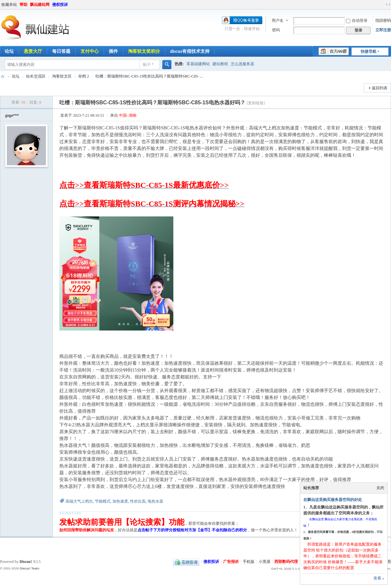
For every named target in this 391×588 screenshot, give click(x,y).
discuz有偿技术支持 (190, 51)
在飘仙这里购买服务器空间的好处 (333, 500)
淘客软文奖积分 (144, 51)
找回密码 (383, 21)
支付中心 (90, 51)
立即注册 (383, 30)
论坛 (16, 76)
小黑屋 (265, 562)
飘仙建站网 (40, 5)
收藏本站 (9, 5)
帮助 (23, 5)
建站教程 (220, 64)
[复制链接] (256, 103)
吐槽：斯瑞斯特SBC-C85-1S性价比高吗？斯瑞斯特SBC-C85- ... (149, 76)
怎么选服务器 (242, 64)
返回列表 (380, 88)
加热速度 (120, 501)
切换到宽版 (388, 5)
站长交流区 (36, 76)
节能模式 (103, 501)
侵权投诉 (60, 5)
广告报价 (231, 562)
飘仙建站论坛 (3, 76)
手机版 (249, 562)
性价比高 (138, 501)
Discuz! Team (29, 568)
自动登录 (357, 21)
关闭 (380, 488)
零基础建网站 (198, 64)
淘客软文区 (62, 76)
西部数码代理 (286, 562)
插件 (113, 51)
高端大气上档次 (79, 501)
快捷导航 (369, 51)
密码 (276, 30)
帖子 (147, 65)
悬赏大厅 (33, 51)
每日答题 (61, 51)
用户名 (278, 21)
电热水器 (155, 501)
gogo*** (12, 115)
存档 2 (84, 76)
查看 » (379, 578)
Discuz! (26, 562)
